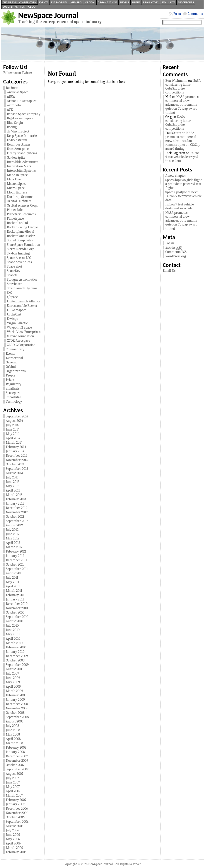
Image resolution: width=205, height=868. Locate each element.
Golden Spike (16, 158)
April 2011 (13, 586)
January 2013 (15, 504)
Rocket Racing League (22, 227)
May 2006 (13, 839)
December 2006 (17, 809)
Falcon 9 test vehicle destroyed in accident (182, 157)
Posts (177, 14)
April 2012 (13, 543)
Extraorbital (60, 2)
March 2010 (14, 643)
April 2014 (13, 438)
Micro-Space (16, 188)
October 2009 (15, 660)
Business (9, 2)
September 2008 (17, 717)
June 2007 (13, 782)
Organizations (108, 2)
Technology (28, 7)
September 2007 (17, 769)
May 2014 (13, 434)
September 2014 (17, 416)
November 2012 (17, 512)
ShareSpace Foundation (24, 245)
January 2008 (15, 752)
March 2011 (14, 591)
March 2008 (15, 743)
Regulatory (151, 2)
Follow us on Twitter (18, 73)
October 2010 (15, 612)
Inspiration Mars (19, 166)
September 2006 (17, 822)
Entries (173, 248)
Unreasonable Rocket (22, 306)
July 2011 (12, 578)
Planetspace (15, 219)
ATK (10, 110)
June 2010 (13, 630)
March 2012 (14, 547)
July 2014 (12, 425)
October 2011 (15, 565)
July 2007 (12, 778)
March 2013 (14, 495)
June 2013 (13, 482)
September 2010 (17, 617)
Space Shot (15, 266)
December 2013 (17, 456)
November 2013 (17, 460)
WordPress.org (176, 256)
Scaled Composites (20, 240)
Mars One (14, 179)
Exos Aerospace (18, 149)
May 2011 (12, 582)
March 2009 (15, 691)
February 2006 (16, 852)
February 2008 (16, 748)
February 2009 (16, 695)
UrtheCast (14, 314)
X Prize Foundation (20, 336)
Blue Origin (15, 123)
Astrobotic (14, 105)
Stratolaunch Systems (22, 288)
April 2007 (13, 791)
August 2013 (14, 473)
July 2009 (13, 673)
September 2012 (17, 521)
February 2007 (16, 800)
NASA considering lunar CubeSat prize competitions (183, 86)
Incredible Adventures (23, 162)
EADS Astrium (17, 140)
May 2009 (13, 682)
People (125, 2)
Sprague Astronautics (22, 280)
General (77, 2)
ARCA (11, 97)
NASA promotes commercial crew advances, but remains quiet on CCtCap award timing (182, 105)
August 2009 (15, 669)
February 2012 (16, 551)
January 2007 (15, 804)
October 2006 (15, 817)
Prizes (136, 2)
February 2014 (16, 447)
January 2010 (15, 652)
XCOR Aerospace (19, 341)
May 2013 (13, 486)
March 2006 (15, 848)
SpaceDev (14, 271)
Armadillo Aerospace (22, 101)
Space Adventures (19, 262)
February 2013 (16, 499)
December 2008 (17, 704)
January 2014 (15, 451)
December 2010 (17, 604)
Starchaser (15, 284)
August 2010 (15, 621)
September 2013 (17, 469)
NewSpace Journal (48, 15)
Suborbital (10, 7)
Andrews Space (18, 92)
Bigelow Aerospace (20, 118)
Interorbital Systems (21, 171)
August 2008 (15, 721)
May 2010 (13, 634)
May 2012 (13, 538)
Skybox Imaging (18, 253)
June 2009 (13, 678)
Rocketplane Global (21, 232)
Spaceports (186, 2)
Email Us (169, 271)
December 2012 (17, 508)
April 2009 (13, 687)
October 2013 (15, 464)
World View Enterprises (24, 332)
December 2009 (17, 656)
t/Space (12, 297)
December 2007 (17, 756)
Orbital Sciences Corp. (22, 205)
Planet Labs (15, 210)
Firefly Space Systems (22, 153)
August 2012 (14, 525)
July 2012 (12, 530)
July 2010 (12, 626)
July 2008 (13, 726)
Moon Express (17, 192)
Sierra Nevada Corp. (21, 249)
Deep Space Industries (23, 136)
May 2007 (13, 787)
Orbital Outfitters (19, 201)
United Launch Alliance (24, 301)
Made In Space (17, 175)
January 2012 (15, 556)
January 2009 (15, 700)
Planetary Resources (21, 214)
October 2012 (15, 517)
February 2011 (16, 595)
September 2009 (17, 665)
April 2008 (13, 739)
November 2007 (17, 761)
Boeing (12, 127)
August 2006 (15, 826)
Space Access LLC (19, 258)
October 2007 (15, 765)
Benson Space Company (24, 114)
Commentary (28, 2)
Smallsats (168, 2)
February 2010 (16, 647)
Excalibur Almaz (19, 144)
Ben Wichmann (176, 81)
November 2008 (17, 708)
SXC (10, 293)
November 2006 (17, 813)
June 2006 (13, 835)
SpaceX (12, 275)
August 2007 (15, 774)
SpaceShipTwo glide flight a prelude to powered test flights (184, 184)
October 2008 (15, 713)
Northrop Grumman (21, 197)
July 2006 (12, 830)
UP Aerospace (17, 310)
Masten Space (17, 184)
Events (44, 2)
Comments (195, 14)
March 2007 (15, 795)
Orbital (90, 2)
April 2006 (13, 843)
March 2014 (14, 442)
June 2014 (13, 429)
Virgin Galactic (17, 323)
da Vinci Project (18, 131)
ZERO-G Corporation (21, 345)
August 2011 (14, 573)
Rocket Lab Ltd (18, 223)
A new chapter (176, 176)
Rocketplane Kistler (21, 236)
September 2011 (17, 569)
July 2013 (12, 477)
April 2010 (13, 639)
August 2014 (15, 421)
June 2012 (13, 534)
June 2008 (13, 730)
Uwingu (13, 319)
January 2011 (15, 599)
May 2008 (13, 734)
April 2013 (13, 490)
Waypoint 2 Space (19, 327)
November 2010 (17, 608)
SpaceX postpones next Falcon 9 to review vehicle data (183, 196)
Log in (170, 243)
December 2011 (16, 560)
